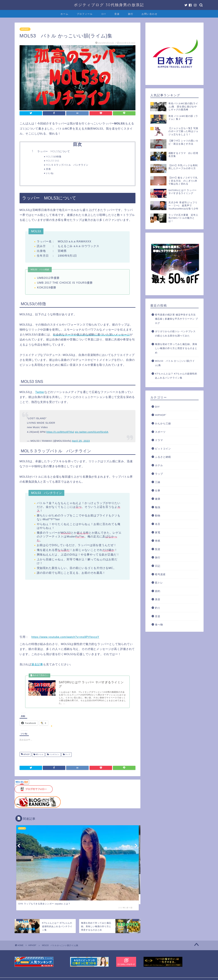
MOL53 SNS (53, 161)
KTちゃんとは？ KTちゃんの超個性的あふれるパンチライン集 (176, 376)
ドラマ (159, 440)
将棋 (158, 541)
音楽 (117, 14)
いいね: (50, 173)
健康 (158, 499)
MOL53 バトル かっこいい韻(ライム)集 (175, 363)
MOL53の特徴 (54, 156)
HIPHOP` (25, 29)
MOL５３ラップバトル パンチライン (67, 165)
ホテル (159, 465)
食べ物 (159, 625)
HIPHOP (26, 755)
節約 (158, 591)
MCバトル (39, 755)
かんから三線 (163, 423)
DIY (104, 14)
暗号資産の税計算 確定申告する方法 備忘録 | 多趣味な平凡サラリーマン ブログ (176, 319)
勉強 (158, 507)
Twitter (40, 392)
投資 (158, 549)
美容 (158, 599)
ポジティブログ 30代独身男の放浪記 (109, 5)
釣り (158, 608)
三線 (158, 482)
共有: (49, 169)
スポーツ (160, 432)
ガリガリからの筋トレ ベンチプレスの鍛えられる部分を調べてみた (175, 334)
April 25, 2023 (81, 441)
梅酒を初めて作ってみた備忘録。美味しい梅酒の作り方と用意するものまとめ (176, 348)
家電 (158, 532)
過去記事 (37, 664)
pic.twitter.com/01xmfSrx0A (92, 432)
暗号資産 (160, 574)
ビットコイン (163, 449)
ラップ (67, 755)
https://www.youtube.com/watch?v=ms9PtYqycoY (65, 637)
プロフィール (85, 14)
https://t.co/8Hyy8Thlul (60, 432)
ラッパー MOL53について (54, 151)
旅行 (131, 14)
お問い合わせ (150, 14)
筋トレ (159, 583)
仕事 (158, 490)
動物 (158, 516)
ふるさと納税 (163, 457)
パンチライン (54, 755)
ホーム (64, 14)
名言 (158, 524)
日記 (158, 566)
